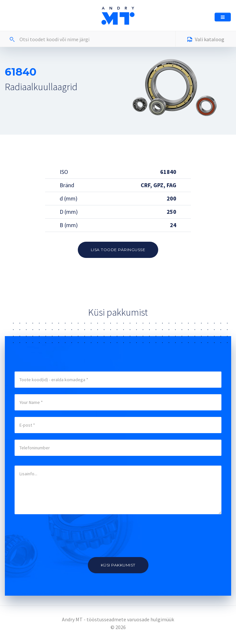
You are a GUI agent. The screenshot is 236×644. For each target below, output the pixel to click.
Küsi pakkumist (118, 565)
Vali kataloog (206, 40)
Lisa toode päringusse (118, 250)
